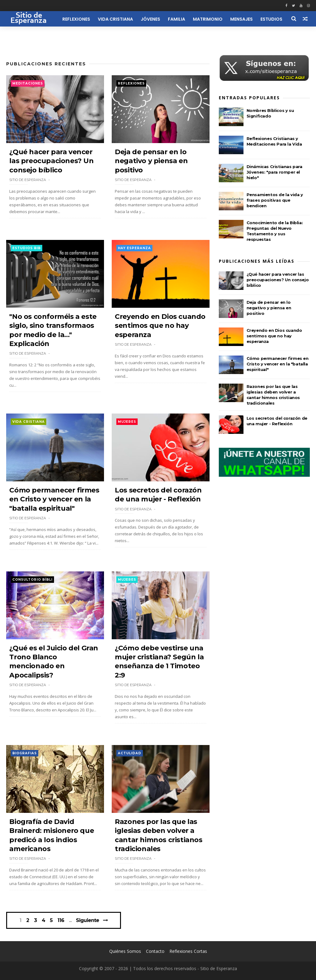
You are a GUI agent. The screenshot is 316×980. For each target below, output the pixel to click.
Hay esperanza (134, 248)
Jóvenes (150, 19)
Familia (177, 19)
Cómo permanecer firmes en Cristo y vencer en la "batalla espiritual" (54, 499)
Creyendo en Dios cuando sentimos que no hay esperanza (160, 326)
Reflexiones (76, 19)
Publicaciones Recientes (46, 64)
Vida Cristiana (115, 19)
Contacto (155, 951)
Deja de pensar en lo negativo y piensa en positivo (151, 161)
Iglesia (18, 35)
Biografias (25, 753)
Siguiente (87, 920)
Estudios (271, 19)
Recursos (46, 35)
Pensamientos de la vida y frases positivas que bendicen (275, 200)
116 (61, 920)
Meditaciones (28, 83)
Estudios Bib (27, 248)
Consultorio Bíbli (32, 580)
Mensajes (241, 19)
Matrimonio (208, 19)
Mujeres (127, 422)
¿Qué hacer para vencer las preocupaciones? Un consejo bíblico (51, 161)
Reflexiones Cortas (188, 951)
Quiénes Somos (125, 951)
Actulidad (130, 753)
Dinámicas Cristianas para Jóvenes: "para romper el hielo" (274, 172)
